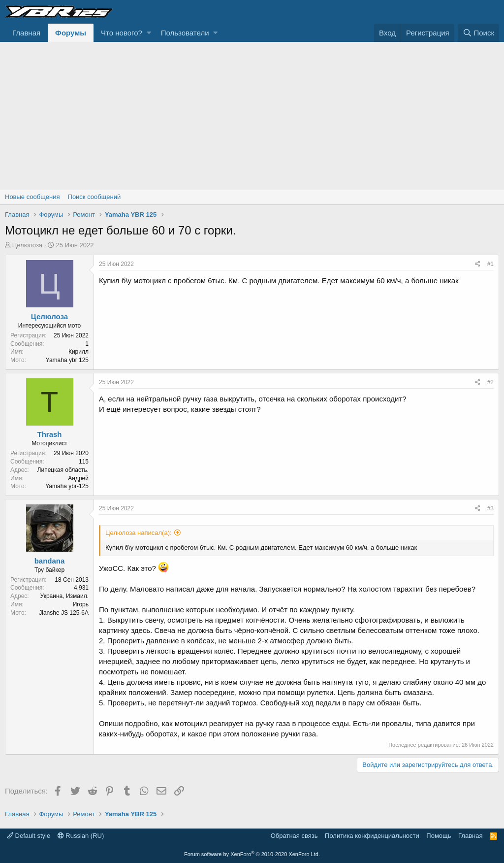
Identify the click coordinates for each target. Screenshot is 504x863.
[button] (149, 33)
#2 (490, 382)
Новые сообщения (32, 197)
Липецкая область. (63, 470)
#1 (490, 264)
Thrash (49, 434)
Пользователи (185, 33)
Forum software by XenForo (252, 854)
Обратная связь (294, 836)
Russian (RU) (81, 836)
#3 (490, 508)
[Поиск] (478, 33)
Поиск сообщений (94, 197)
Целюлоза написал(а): (139, 533)
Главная (26, 33)
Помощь (439, 836)
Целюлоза (27, 245)
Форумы (71, 33)
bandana (50, 561)
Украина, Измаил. (64, 596)
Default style (29, 836)
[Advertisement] (252, 116)
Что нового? (122, 33)
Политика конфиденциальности (372, 836)
